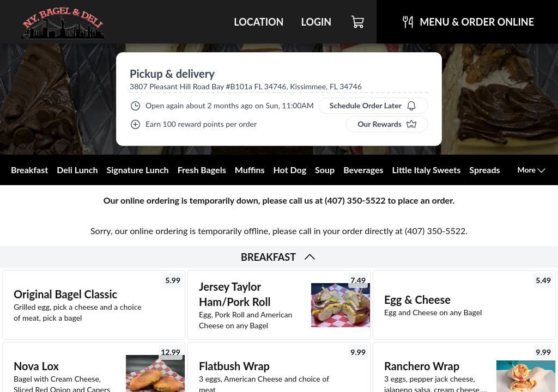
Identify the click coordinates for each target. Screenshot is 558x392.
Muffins (250, 170)
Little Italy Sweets (427, 170)
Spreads (484, 170)
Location (259, 22)
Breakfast (29, 170)
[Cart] (358, 22)
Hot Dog (290, 170)
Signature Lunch (137, 170)
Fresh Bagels (202, 170)
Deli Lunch (77, 170)
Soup (325, 170)
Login (316, 22)
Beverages (363, 170)
